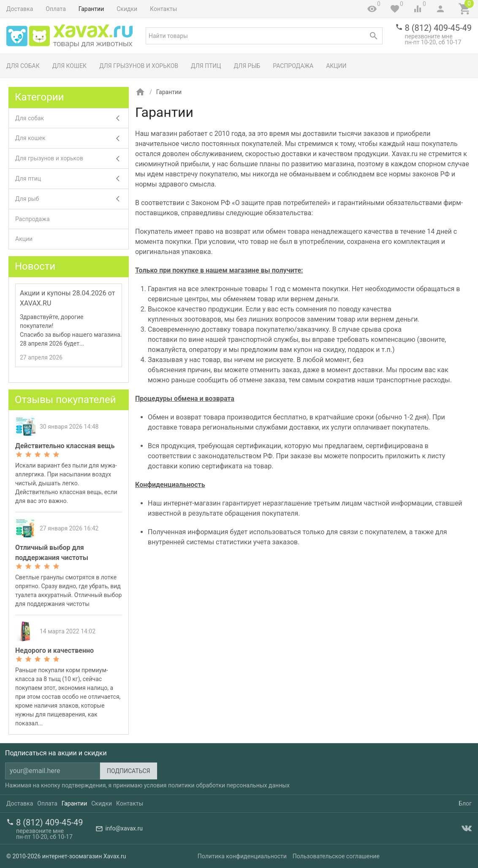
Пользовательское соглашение (336, 856)
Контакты (163, 9)
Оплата (56, 9)
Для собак (23, 66)
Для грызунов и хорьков (139, 66)
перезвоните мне (429, 36)
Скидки (127, 9)
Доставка (20, 9)
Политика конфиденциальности (242, 856)
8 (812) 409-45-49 (438, 28)
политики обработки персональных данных (229, 785)
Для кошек (69, 66)
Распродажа (293, 66)
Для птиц (206, 66)
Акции (336, 66)
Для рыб (247, 66)
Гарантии (91, 9)
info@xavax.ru (124, 828)
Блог (465, 803)
